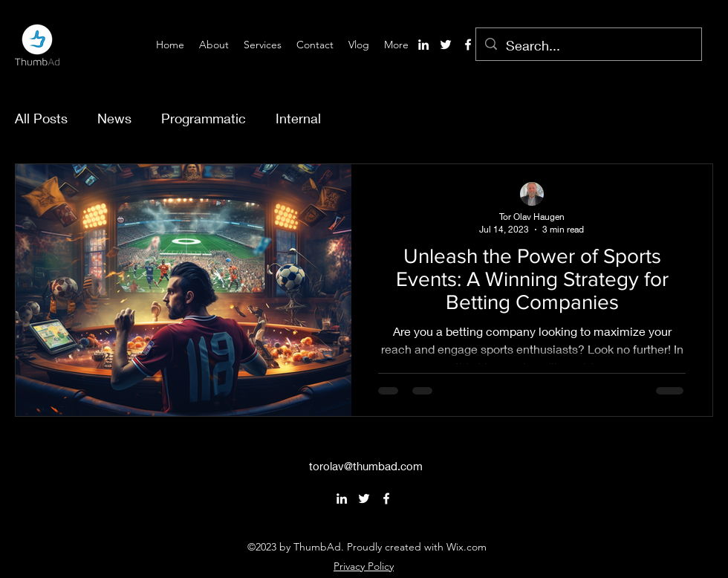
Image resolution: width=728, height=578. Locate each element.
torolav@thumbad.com (366, 466)
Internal (298, 118)
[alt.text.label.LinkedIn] (423, 45)
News (114, 118)
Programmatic (204, 118)
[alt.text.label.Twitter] (446, 45)
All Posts (41, 118)
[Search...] (588, 46)
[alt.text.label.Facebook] (468, 45)
